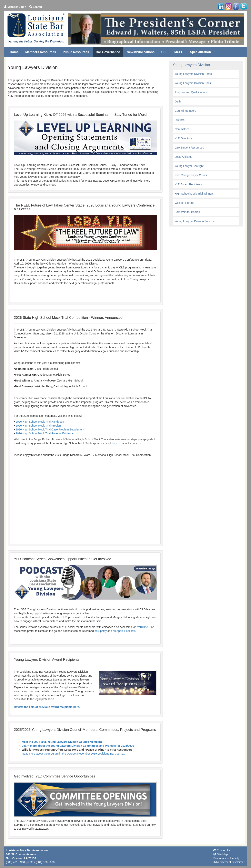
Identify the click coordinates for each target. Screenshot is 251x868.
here (116, 443)
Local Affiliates (183, 157)
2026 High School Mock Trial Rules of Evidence (45, 433)
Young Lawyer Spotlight (189, 166)
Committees (182, 129)
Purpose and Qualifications (191, 92)
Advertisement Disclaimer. (229, 862)
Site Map (221, 854)
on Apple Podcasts (124, 631)
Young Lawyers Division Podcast (195, 221)
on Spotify (101, 631)
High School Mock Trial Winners (194, 194)
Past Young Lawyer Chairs (191, 175)
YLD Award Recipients (188, 184)
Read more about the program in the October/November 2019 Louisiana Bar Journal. (73, 754)
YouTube (142, 627)
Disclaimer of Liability (226, 858)
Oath (178, 101)
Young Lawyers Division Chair (193, 83)
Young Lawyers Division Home (193, 74)
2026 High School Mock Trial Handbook (40, 422)
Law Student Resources (189, 148)
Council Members (185, 111)
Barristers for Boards (187, 212)
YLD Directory (183, 138)
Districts (180, 120)
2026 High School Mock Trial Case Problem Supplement (50, 429)
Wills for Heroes (184, 203)
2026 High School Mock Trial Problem (39, 426)
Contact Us (222, 850)
